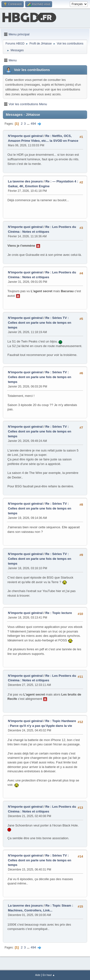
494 (33, 124)
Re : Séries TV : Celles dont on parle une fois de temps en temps (40, 323)
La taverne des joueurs (25, 181)
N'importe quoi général (25, 136)
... (29, 124)
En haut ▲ (49, 975)
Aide (38, 975)
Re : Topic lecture (59, 613)
